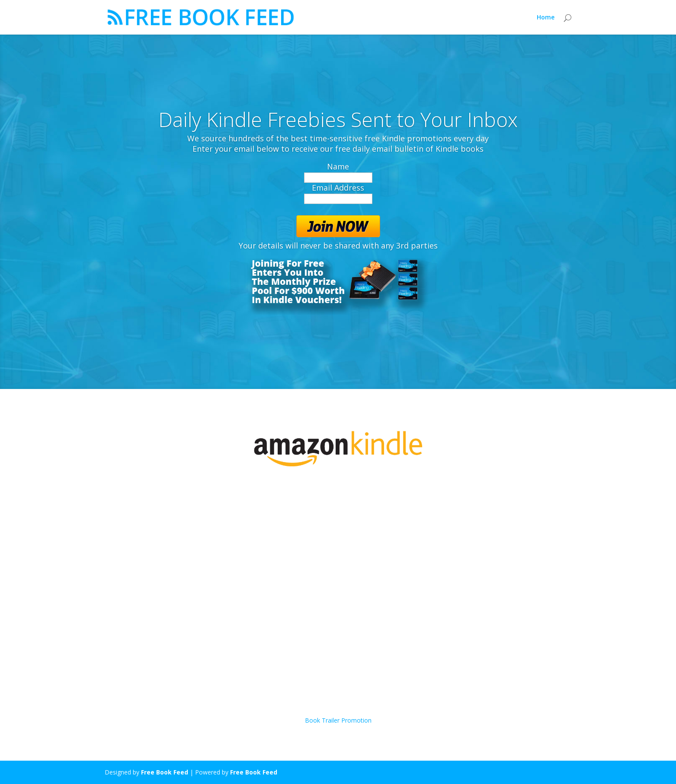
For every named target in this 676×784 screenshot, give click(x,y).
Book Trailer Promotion (338, 720)
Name (338, 166)
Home (546, 18)
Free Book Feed (165, 772)
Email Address (338, 188)
